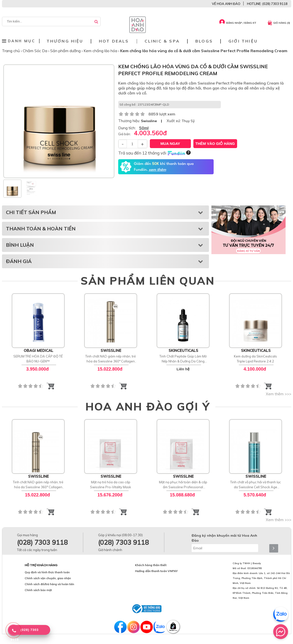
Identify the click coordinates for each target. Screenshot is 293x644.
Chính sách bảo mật (38, 590)
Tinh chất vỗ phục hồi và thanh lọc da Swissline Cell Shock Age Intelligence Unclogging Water (256, 485)
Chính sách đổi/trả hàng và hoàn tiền (49, 584)
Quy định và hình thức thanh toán (47, 572)
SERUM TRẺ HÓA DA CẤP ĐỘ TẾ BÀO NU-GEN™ (38, 359)
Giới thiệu (243, 41)
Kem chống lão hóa (101, 51)
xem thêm (157, 170)
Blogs (204, 41)
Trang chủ (11, 51)
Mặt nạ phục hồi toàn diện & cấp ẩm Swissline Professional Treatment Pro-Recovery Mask (183, 485)
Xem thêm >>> (279, 394)
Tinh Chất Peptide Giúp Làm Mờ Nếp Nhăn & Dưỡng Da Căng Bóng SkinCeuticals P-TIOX (183, 359)
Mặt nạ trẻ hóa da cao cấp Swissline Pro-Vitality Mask (111, 485)
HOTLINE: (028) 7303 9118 (267, 4)
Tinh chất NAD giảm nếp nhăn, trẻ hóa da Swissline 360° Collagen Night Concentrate (111, 359)
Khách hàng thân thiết (151, 565)
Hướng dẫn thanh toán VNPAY (156, 571)
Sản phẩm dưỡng (66, 51)
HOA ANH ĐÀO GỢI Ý (148, 406)
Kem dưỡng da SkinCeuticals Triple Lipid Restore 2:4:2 (255, 359)
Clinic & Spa (162, 41)
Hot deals (114, 41)
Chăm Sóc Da (35, 51)
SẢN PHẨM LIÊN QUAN (148, 281)
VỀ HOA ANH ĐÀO (226, 4)
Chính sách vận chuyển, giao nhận (48, 578)
